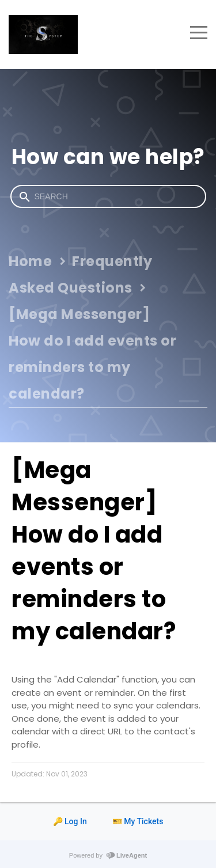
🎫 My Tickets (138, 821)
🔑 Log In (70, 821)
